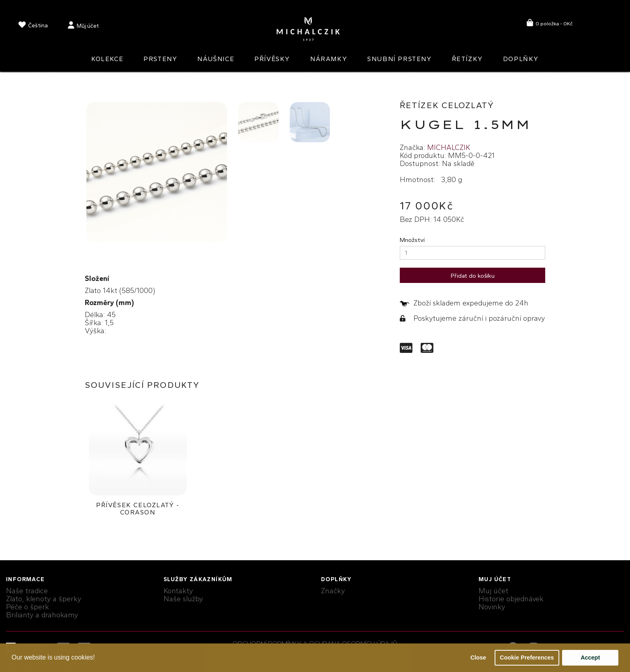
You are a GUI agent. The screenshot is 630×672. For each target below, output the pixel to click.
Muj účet (493, 591)
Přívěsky (272, 59)
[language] (33, 26)
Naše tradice (27, 591)
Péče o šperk (28, 607)
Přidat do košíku (473, 276)
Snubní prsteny (399, 59)
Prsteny (160, 59)
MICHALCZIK (449, 148)
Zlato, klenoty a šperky (44, 599)
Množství (412, 240)
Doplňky (521, 59)
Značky (333, 591)
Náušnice (216, 59)
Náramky (329, 59)
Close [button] (478, 658)
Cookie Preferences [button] (527, 658)
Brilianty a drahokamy (42, 615)
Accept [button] (590, 658)
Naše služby (183, 599)
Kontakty (178, 591)
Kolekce (107, 59)
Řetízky (467, 59)
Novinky (492, 607)
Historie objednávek (511, 599)
